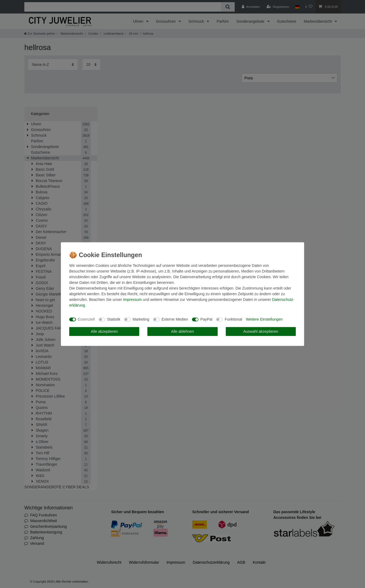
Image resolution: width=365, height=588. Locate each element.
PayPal (206, 319)
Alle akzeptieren (104, 331)
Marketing (141, 319)
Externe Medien (175, 319)
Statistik (114, 319)
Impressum (132, 299)
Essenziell (86, 319)
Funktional (233, 319)
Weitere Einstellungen (264, 319)
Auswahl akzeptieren (261, 331)
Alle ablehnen (183, 331)
